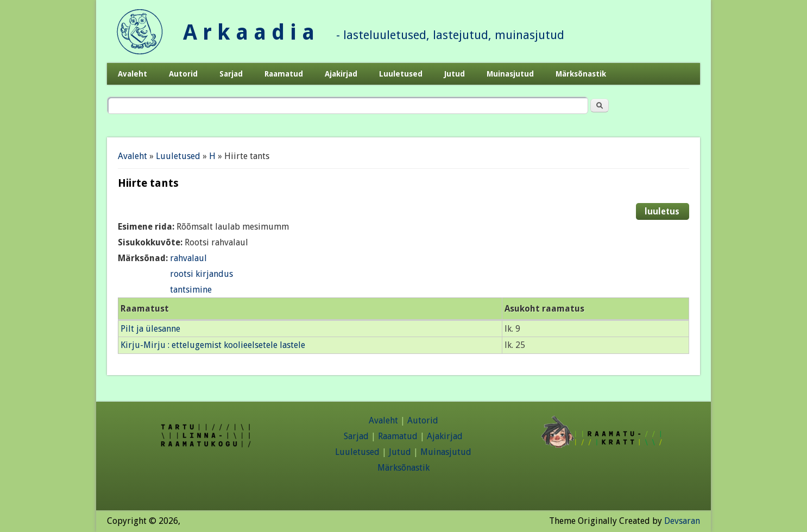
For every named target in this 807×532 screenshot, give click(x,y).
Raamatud (284, 74)
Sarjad (231, 74)
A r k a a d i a (249, 32)
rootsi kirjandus (201, 274)
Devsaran (682, 521)
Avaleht (133, 74)
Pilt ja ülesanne (150, 329)
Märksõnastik (581, 74)
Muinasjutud (510, 74)
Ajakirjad (341, 74)
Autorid (183, 74)
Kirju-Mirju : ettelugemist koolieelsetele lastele (213, 345)
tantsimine (191, 290)
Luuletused (401, 74)
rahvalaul (188, 258)
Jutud (455, 74)
